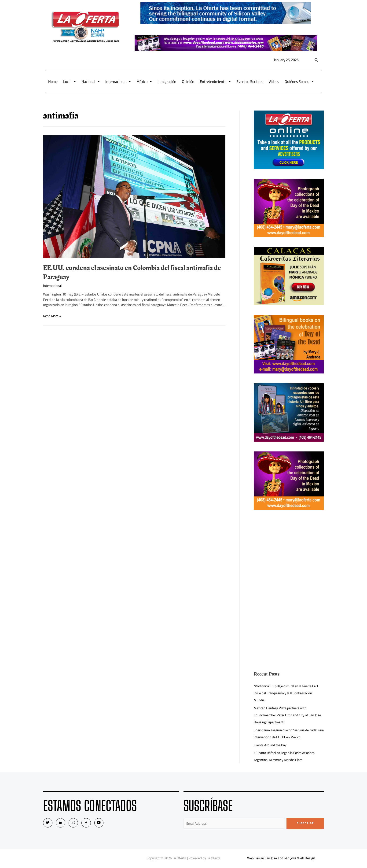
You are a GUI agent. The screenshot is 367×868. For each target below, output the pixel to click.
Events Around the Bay (270, 745)
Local (70, 81)
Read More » (53, 316)
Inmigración (167, 81)
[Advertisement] (289, 552)
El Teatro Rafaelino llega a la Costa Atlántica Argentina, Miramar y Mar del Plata (286, 756)
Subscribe (305, 823)
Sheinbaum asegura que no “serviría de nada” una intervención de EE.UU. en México (287, 733)
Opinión (188, 81)
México (144, 81)
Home (53, 81)
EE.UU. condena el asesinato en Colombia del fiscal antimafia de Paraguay (132, 272)
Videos (274, 81)
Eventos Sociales (250, 81)
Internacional (118, 81)
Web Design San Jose (262, 859)
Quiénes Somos (299, 81)
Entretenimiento (215, 81)
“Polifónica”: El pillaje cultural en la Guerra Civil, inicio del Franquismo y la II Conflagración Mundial (288, 693)
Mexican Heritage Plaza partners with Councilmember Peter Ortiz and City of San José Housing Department (289, 715)
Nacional (91, 81)
